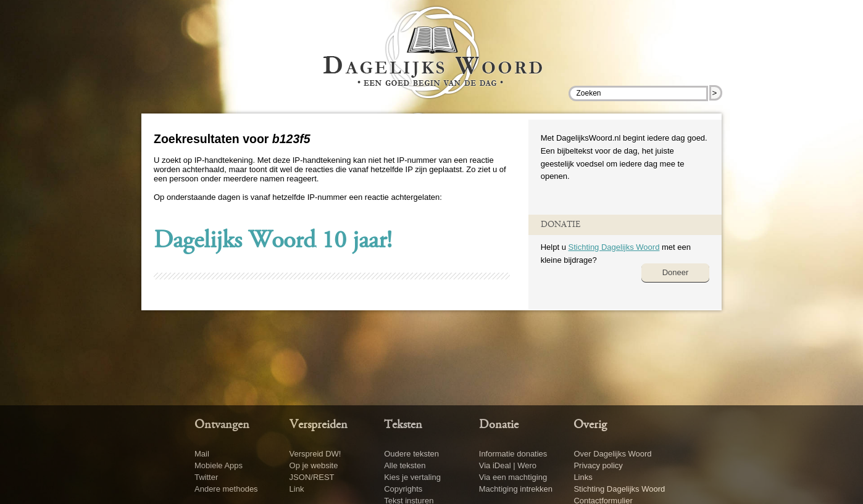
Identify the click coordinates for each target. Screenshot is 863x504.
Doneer (676, 272)
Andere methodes (226, 489)
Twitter (206, 477)
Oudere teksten (411, 454)
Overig (590, 425)
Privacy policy (598, 465)
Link (297, 489)
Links (583, 477)
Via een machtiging (513, 477)
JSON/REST (312, 477)
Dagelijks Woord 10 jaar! (273, 242)
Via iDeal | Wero (508, 465)
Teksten (403, 425)
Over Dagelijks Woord (612, 454)
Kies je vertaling (412, 477)
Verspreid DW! (315, 454)
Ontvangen (222, 425)
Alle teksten (405, 465)
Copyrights (403, 489)
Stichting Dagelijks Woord (614, 247)
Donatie (499, 425)
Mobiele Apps (219, 465)
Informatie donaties (513, 454)
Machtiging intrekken (516, 489)
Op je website (314, 465)
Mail (202, 454)
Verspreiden (319, 425)
